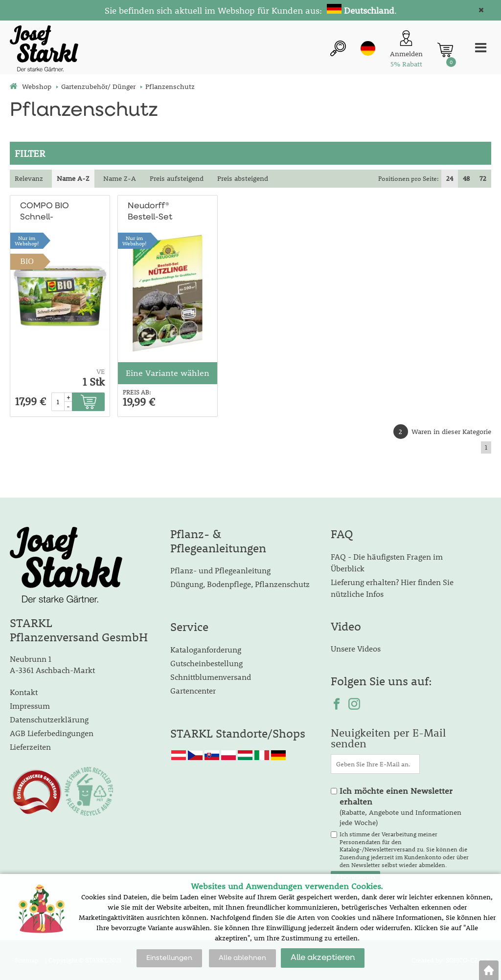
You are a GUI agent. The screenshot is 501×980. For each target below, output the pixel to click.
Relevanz (29, 178)
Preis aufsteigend (177, 178)
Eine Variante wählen (168, 373)
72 (483, 178)
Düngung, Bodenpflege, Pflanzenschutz (240, 584)
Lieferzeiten (30, 747)
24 (450, 178)
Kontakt (24, 692)
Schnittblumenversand (211, 677)
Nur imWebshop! (27, 240)
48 (466, 178)
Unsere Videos (356, 648)
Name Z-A (120, 178)
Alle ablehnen (242, 958)
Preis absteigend (243, 178)
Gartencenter (193, 690)
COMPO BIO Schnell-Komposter (45, 212)
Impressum (30, 706)
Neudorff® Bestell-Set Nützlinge (150, 212)
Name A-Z (73, 178)
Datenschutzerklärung (49, 719)
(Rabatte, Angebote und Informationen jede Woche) (400, 806)
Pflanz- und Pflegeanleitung (220, 570)
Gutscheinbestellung (206, 663)
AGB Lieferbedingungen (52, 733)
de (368, 48)
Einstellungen (169, 958)
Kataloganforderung (206, 649)
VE (101, 371)
